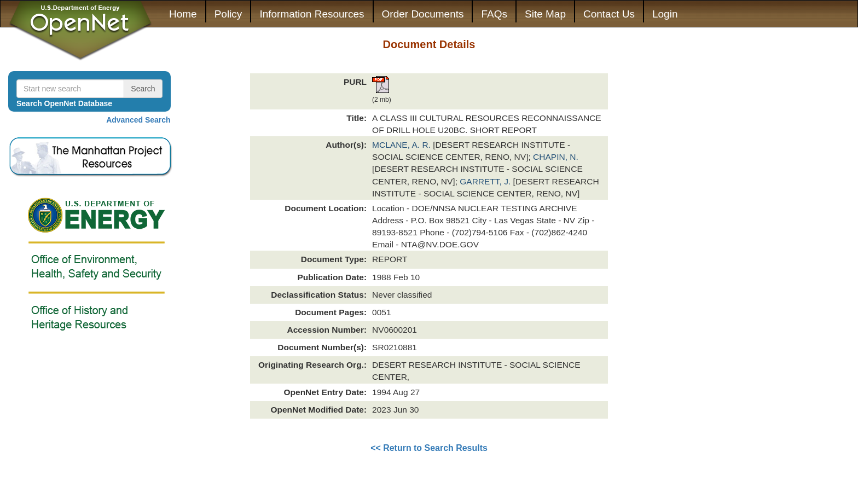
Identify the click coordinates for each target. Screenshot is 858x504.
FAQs (494, 14)
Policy (228, 14)
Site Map (545, 14)
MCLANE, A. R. (402, 145)
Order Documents (423, 14)
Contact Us (609, 14)
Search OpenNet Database (64, 103)
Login (665, 14)
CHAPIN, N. (556, 157)
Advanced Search (138, 120)
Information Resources (312, 14)
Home (183, 14)
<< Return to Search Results (429, 448)
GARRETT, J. (486, 181)
